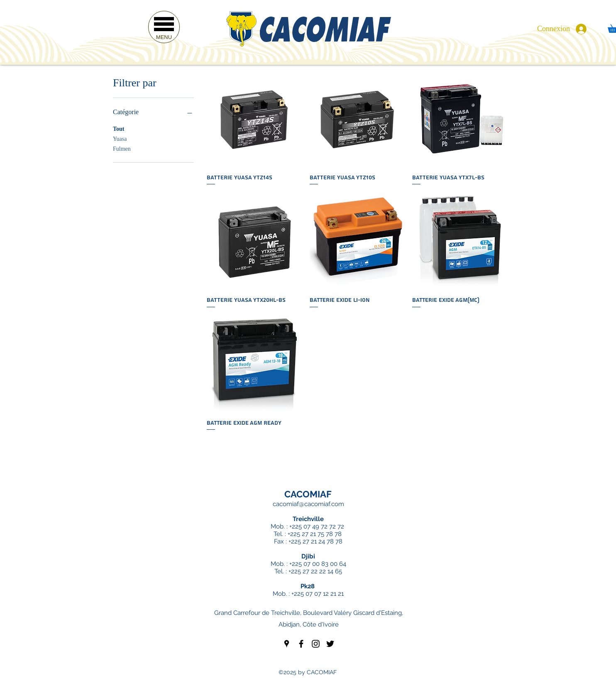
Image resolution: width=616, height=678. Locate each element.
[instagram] (316, 644)
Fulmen (122, 148)
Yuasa (120, 138)
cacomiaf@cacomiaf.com (308, 504)
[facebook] (301, 644)
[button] (164, 27)
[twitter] (330, 644)
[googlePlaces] (287, 644)
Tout (119, 128)
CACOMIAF (308, 494)
